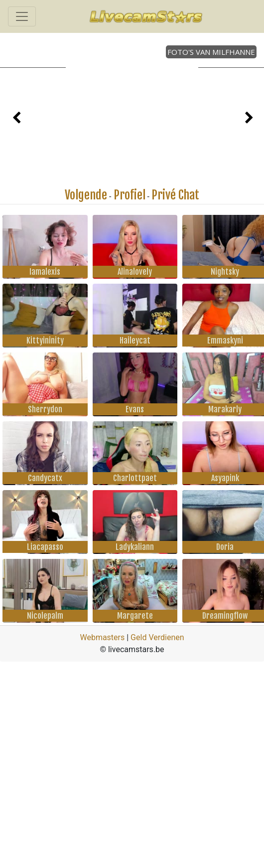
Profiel (130, 195)
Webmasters (102, 637)
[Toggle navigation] (22, 16)
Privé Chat (175, 195)
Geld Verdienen (157, 637)
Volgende (86, 195)
